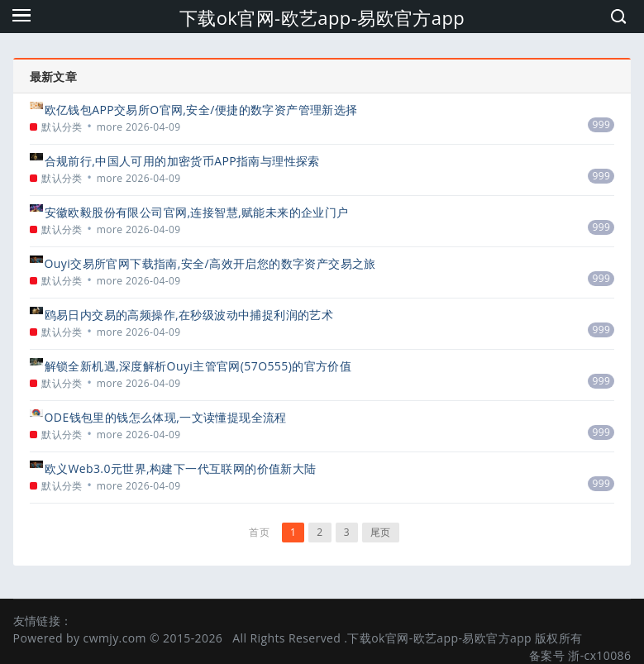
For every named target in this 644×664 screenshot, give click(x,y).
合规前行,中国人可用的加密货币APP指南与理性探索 (182, 161)
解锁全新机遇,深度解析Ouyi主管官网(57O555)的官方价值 (198, 366)
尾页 (381, 532)
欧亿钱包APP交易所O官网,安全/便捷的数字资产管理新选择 (201, 110)
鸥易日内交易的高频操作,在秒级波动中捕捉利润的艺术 (189, 315)
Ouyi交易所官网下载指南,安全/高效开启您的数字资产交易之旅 (210, 263)
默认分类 (62, 127)
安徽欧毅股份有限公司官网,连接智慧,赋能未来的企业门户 (197, 212)
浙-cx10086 (599, 655)
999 (602, 124)
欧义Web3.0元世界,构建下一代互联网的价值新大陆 (181, 468)
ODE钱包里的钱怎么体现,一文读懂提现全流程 (166, 417)
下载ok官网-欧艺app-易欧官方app (322, 17)
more (110, 127)
